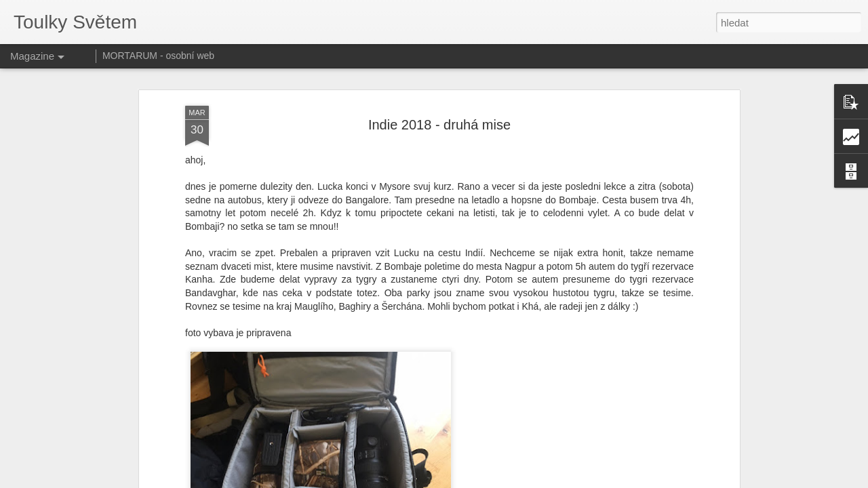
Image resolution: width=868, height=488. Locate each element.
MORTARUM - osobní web (158, 56)
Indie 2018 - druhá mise (439, 125)
